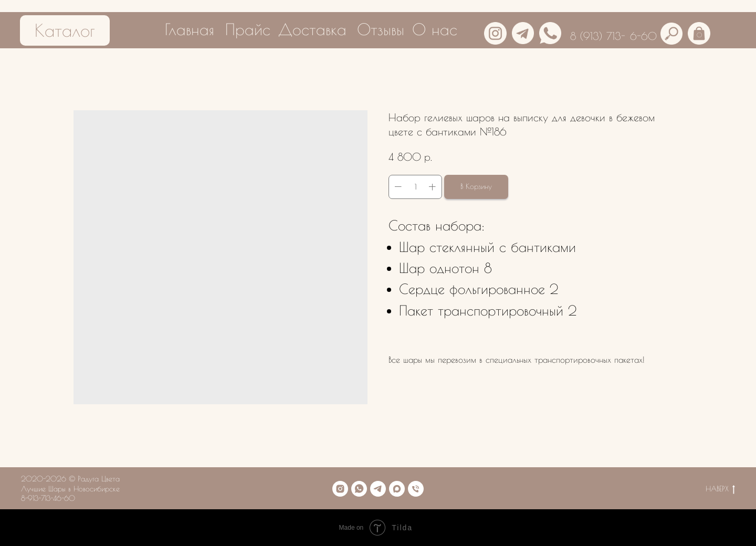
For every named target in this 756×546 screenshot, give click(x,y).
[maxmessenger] (397, 489)
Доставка (312, 29)
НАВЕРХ (720, 489)
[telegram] (378, 489)
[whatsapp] (359, 489)
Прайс (248, 29)
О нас (435, 29)
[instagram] (340, 489)
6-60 (643, 36)
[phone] (416, 489)
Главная (190, 29)
